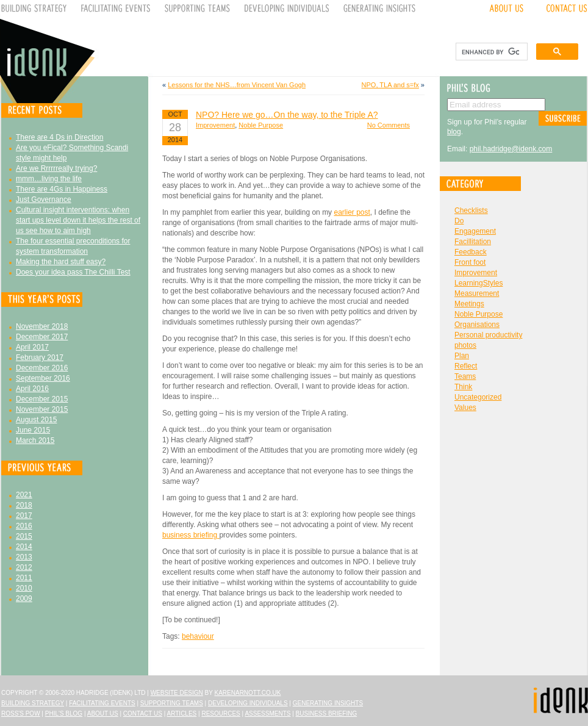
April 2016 (32, 389)
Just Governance (44, 199)
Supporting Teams (172, 703)
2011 (24, 578)
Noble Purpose (261, 125)
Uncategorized (478, 397)
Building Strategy (33, 703)
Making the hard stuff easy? (61, 262)
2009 (24, 598)
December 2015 (42, 399)
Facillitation (473, 242)
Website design (177, 693)
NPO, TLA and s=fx (390, 85)
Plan (462, 356)
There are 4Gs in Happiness (62, 189)
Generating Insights (328, 703)
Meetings (469, 304)
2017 (24, 516)
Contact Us (143, 713)
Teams (465, 376)
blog (454, 132)
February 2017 (40, 358)
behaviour (198, 636)
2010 (24, 588)
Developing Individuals (248, 703)
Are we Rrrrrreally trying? (56, 168)
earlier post (352, 212)
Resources (221, 713)
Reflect (466, 366)
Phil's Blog (64, 713)
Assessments (267, 713)
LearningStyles (479, 283)
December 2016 (42, 368)
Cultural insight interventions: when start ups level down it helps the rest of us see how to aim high (78, 220)
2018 (24, 505)
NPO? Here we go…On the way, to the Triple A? (287, 115)
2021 (24, 495)
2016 (24, 526)
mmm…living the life (49, 179)
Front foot (470, 262)
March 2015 (35, 440)
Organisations (477, 325)
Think (463, 387)
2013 (24, 557)
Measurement (477, 293)
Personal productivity (488, 335)
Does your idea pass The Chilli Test (73, 272)
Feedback (471, 252)
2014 (24, 547)
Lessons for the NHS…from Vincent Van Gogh (237, 85)
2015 (24, 536)
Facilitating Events (102, 703)
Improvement (215, 125)
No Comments (389, 125)
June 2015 (33, 430)
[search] (490, 52)
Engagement (475, 231)
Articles (182, 713)
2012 (24, 567)
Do (459, 221)
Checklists (471, 210)
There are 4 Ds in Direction (59, 137)
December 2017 (42, 337)
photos (465, 345)
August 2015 (36, 420)
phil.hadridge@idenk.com (511, 149)
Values (465, 408)
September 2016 (43, 378)
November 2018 (42, 326)
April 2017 (32, 347)
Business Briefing (327, 713)
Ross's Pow (21, 713)
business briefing (191, 535)
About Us (103, 713)
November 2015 (42, 409)
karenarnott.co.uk (248, 693)
